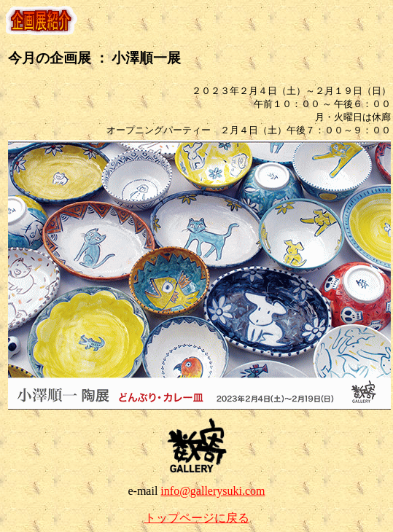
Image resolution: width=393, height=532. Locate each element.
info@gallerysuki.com (213, 491)
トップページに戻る (197, 518)
